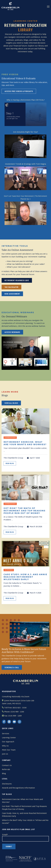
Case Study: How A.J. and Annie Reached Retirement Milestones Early (24, 815)
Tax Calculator (11, 287)
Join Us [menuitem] (5, 754)
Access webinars (12, 332)
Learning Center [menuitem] (9, 738)
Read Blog (10, 463)
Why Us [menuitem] (5, 746)
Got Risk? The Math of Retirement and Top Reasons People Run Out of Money (24, 808)
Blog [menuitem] (4, 774)
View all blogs (11, 403)
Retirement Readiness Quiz (17, 280)
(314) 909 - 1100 (17, 712)
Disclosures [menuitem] (7, 784)
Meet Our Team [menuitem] (9, 750)
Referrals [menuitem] (6, 770)
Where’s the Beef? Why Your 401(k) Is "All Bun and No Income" (25, 822)
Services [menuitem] (6, 734)
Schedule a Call (12, 667)
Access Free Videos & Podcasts (19, 91)
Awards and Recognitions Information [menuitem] (18, 788)
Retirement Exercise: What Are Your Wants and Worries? (22, 801)
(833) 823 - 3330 (19, 708)
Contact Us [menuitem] (7, 766)
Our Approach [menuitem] (8, 742)
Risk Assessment (12, 294)
